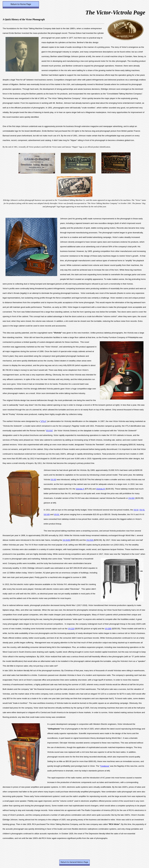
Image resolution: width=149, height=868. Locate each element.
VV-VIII (47, 514)
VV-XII (53, 479)
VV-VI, (142, 510)
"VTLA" (43, 421)
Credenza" (105, 766)
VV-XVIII (66, 540)
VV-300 (108, 629)
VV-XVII (90, 540)
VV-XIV (131, 498)
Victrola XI (101, 489)
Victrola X (80, 489)
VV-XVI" (50, 431)
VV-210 (71, 629)
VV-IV (136, 510)
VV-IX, (57, 514)
